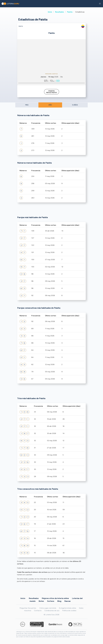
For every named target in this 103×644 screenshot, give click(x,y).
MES (27, 105)
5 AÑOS (75, 105)
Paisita (70, 12)
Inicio (50, 12)
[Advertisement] (51, 56)
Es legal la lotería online (68, 608)
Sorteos (51, 601)
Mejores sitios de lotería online (55, 598)
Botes (41, 601)
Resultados (60, 12)
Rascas (68, 601)
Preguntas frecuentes (28, 608)
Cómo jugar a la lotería (48, 608)
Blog (59, 601)
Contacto (38, 611)
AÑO (50, 105)
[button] (100, 4)
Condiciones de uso (52, 611)
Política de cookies (69, 611)
